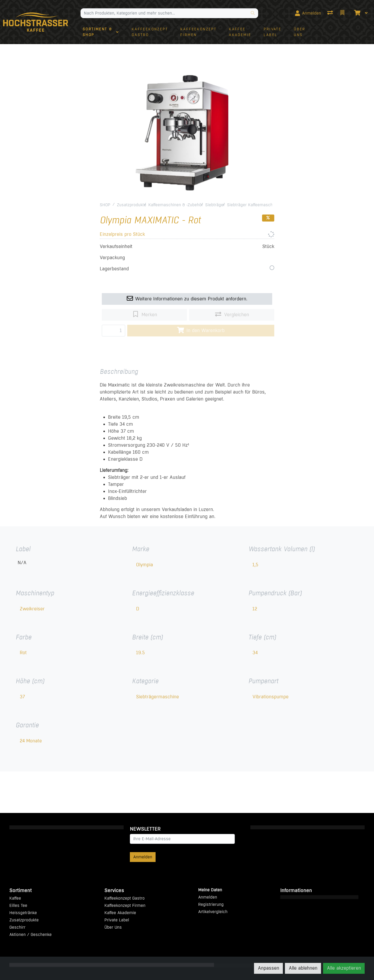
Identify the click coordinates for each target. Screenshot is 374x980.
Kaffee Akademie (120, 913)
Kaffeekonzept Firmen (125, 905)
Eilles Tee (18, 905)
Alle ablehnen (303, 968)
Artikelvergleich (213, 912)
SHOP (105, 205)
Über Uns (113, 927)
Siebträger (215, 205)
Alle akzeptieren (344, 968)
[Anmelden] (308, 13)
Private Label (117, 920)
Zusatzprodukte (132, 205)
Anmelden (143, 857)
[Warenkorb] (357, 13)
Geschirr (17, 927)
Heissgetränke (23, 913)
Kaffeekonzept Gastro (125, 898)
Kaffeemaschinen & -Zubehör (176, 205)
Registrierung (211, 904)
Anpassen (269, 968)
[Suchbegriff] (164, 13)
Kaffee (15, 898)
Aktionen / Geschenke (31, 934)
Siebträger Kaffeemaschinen (254, 205)
